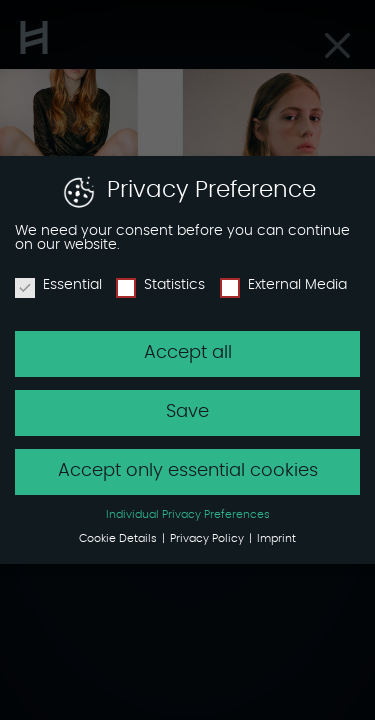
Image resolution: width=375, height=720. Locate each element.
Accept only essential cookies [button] (188, 468)
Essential (58, 282)
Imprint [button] (276, 536)
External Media (283, 282)
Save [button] (187, 409)
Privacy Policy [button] (208, 536)
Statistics (160, 282)
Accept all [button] (188, 350)
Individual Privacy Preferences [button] (188, 512)
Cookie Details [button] (119, 536)
